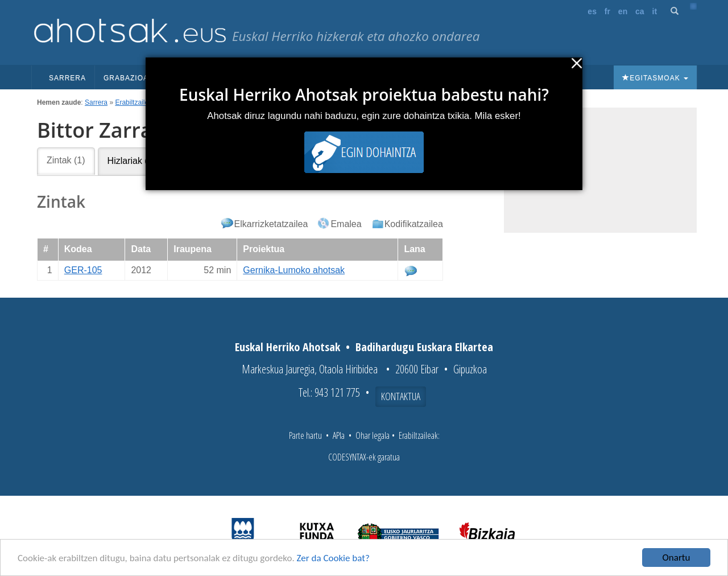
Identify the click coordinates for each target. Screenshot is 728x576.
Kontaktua (401, 396)
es (592, 11)
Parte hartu (305, 435)
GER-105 (83, 270)
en (623, 11)
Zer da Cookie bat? (333, 560)
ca (640, 11)
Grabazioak (133, 78)
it (655, 11)
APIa (339, 435)
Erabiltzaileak (135, 102)
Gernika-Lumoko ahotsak (294, 270)
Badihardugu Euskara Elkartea (424, 347)
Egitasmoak (655, 78)
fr (607, 11)
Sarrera (67, 78)
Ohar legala (373, 435)
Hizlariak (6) (132, 161)
